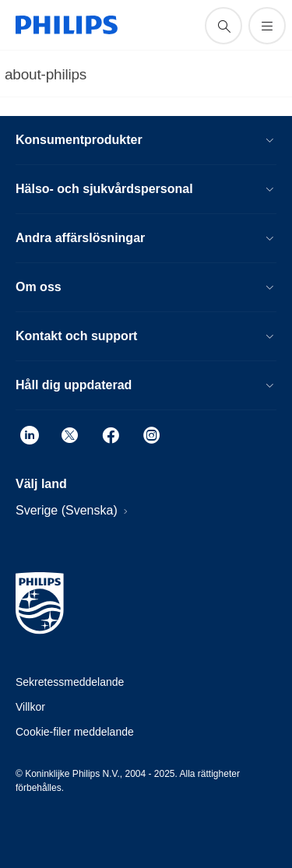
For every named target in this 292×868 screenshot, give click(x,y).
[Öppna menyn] (267, 26)
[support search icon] (223, 26)
